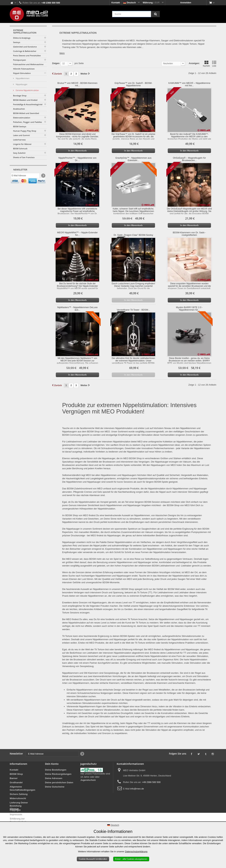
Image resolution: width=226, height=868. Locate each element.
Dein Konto (52, 764)
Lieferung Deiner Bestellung (19, 804)
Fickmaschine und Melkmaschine (28, 64)
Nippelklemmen (22, 78)
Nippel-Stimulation (22, 73)
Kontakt (116, 3)
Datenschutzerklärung (136, 852)
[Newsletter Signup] (43, 176)
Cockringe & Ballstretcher (25, 51)
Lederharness (19, 140)
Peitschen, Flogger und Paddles (27, 122)
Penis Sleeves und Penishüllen (27, 55)
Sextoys (17, 42)
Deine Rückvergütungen (58, 774)
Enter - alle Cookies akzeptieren (131, 859)
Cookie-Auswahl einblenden (93, 859)
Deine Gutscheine (55, 787)
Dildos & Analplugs (22, 38)
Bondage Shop (20, 96)
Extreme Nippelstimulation (27, 90)
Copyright (15, 810)
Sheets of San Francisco (24, 157)
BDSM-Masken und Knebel (25, 100)
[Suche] (155, 14)
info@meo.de (137, 789)
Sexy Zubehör (19, 153)
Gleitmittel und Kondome (25, 47)
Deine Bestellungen (56, 770)
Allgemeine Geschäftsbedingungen (22, 788)
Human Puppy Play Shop (25, 131)
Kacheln (206, 64)
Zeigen (56, 63)
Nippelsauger (21, 84)
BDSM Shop (16, 774)
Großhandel (16, 783)
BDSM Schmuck (20, 148)
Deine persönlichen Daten (59, 783)
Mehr (62, 53)
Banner (14, 778)
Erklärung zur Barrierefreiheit (18, 820)
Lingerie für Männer (22, 144)
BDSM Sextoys (20, 126)
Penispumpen (20, 60)
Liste (214, 64)
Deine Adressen (54, 778)
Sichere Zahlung (19, 794)
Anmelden (186, 3)
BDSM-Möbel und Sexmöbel (26, 113)
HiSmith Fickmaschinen (24, 69)
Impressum (16, 814)
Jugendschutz (88, 780)
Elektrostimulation (22, 118)
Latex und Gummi (21, 135)
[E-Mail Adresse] (25, 176)
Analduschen (19, 109)
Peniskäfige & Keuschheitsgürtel (28, 104)
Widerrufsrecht (18, 798)
